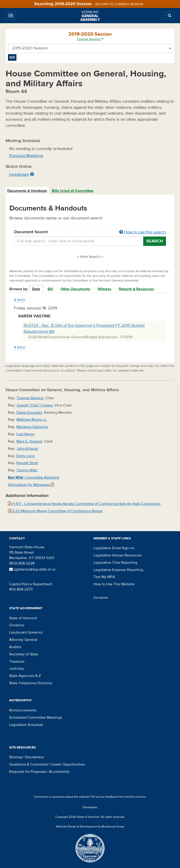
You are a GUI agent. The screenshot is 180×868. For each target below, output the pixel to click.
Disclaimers (34, 757)
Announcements (23, 710)
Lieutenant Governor (26, 632)
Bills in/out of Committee (73, 191)
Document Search (90, 232)
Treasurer (17, 661)
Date (36, 289)
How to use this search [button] (142, 232)
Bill (50, 289)
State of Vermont (23, 618)
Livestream (19, 175)
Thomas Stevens (30, 398)
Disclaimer (101, 598)
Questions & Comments (28, 764)
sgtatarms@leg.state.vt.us (32, 569)
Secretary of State (24, 654)
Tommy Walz (27, 470)
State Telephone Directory (31, 683)
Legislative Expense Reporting (118, 570)
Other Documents (75, 289)
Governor (17, 625)
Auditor (15, 647)
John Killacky (27, 449)
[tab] (27, 191)
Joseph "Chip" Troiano (35, 405)
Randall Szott (27, 463)
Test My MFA (104, 577)
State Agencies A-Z (25, 676)
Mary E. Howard (29, 441)
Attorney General (23, 640)
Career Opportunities (68, 764)
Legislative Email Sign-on (114, 548)
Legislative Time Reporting (115, 563)
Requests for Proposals (28, 772)
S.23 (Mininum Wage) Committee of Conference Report (55, 511)
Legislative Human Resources (118, 555)
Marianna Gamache (32, 427)
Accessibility (59, 772)
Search (155, 241)
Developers (90, 807)
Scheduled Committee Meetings (36, 718)
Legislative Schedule (26, 725)
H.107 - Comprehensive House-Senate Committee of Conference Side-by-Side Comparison (84, 504)
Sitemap (16, 757)
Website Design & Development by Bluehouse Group (90, 827)
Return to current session (119, 4)
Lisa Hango (25, 434)
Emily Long (25, 456)
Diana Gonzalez (29, 413)
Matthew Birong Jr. (32, 420)
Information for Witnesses (31, 485)
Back (20, 300)
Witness (105, 289)
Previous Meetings (26, 156)
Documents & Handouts (27, 191)
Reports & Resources (136, 289)
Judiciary (17, 669)
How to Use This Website (114, 584)
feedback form (115, 797)
